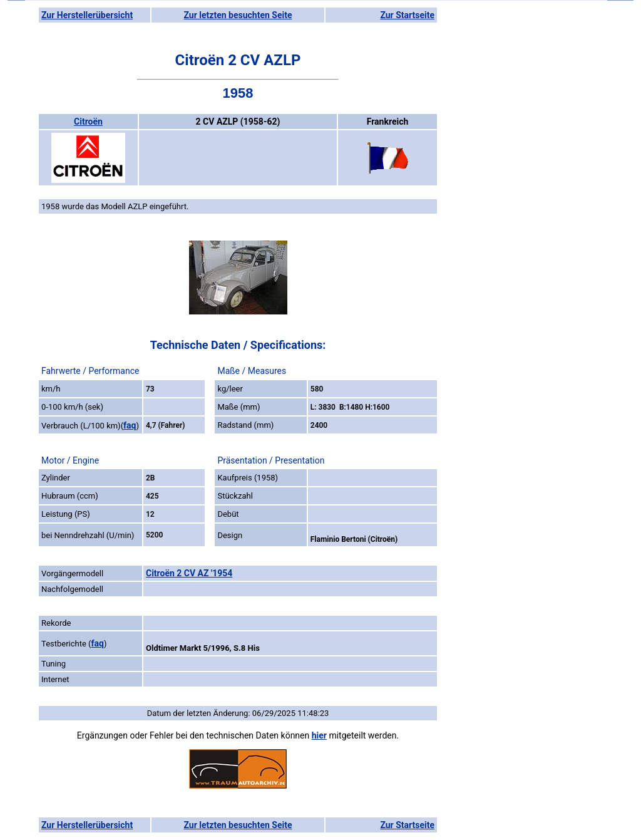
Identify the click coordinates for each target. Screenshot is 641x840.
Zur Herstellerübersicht (87, 15)
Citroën (88, 122)
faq (130, 425)
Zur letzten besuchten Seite (238, 15)
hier (319, 735)
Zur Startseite (407, 15)
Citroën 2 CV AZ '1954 (189, 573)
